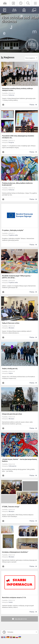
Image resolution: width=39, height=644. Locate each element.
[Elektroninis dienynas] (5, 10)
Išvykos (11, 373)
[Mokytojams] (34, 10)
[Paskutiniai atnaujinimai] (21, 3)
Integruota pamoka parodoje (12, 414)
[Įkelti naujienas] (13, 3)
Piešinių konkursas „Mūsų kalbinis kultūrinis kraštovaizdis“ (17, 184)
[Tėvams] (15, 10)
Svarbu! (11, 602)
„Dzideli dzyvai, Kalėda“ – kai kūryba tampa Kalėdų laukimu (19, 460)
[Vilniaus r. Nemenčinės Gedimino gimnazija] (5, 3)
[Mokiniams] (24, 10)
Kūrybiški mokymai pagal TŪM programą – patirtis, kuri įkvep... (17, 277)
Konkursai (11, 95)
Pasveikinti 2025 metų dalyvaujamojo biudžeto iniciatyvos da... (18, 137)
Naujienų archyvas (21, 619)
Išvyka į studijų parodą (10, 369)
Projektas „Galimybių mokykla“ (13, 230)
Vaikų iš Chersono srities (11, 323)
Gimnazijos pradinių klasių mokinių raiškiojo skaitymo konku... (17, 89)
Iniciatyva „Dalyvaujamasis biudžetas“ (15, 552)
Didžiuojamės (12, 466)
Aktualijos (11, 328)
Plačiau (32, 105)
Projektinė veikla (13, 235)
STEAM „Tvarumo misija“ (11, 507)
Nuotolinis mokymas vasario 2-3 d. (14, 598)
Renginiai (11, 142)
